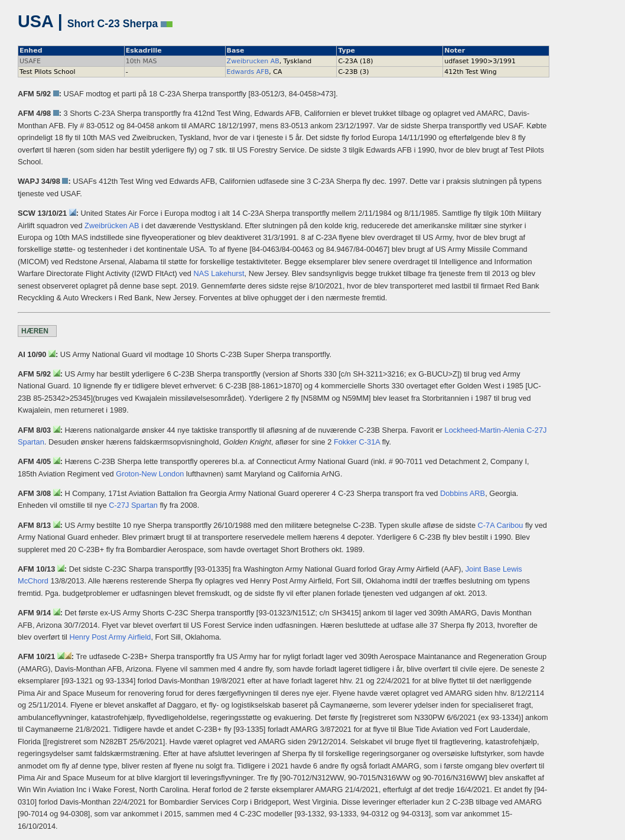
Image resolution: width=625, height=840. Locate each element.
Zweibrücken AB (112, 226)
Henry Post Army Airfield (110, 637)
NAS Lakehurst (219, 273)
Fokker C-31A (357, 442)
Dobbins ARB (463, 493)
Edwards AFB (248, 72)
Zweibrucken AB (253, 61)
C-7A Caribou (501, 525)
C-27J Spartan (133, 505)
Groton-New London (150, 474)
